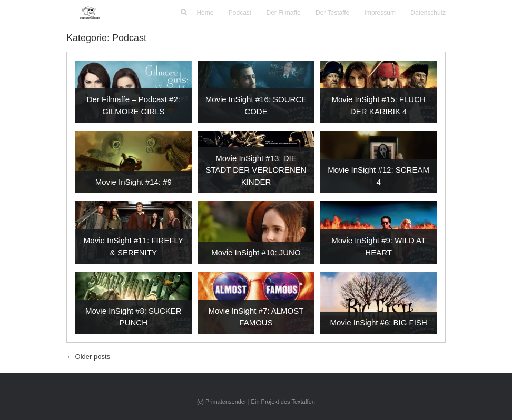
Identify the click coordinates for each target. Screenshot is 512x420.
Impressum (380, 13)
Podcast (240, 13)
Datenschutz (428, 13)
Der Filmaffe (284, 13)
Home (205, 13)
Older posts (88, 357)
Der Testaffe (332, 13)
